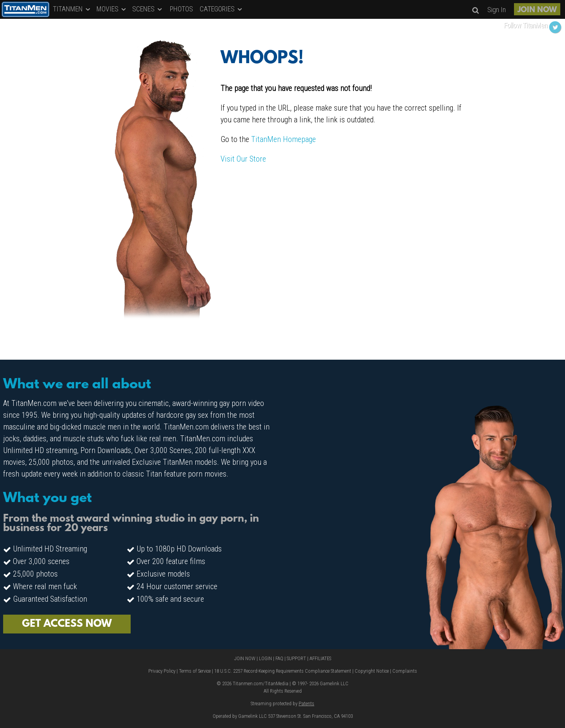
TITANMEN (72, 9)
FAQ (279, 658)
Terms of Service (195, 671)
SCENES (148, 9)
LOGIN (265, 658)
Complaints (405, 671)
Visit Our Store (243, 159)
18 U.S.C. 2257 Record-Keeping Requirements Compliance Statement (283, 671)
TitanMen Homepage (283, 139)
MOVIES (112, 9)
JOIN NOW (537, 10)
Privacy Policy (162, 671)
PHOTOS (181, 9)
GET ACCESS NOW (67, 624)
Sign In (497, 10)
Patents (306, 703)
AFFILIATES (320, 658)
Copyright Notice (372, 671)
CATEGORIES (221, 9)
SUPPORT (296, 658)
